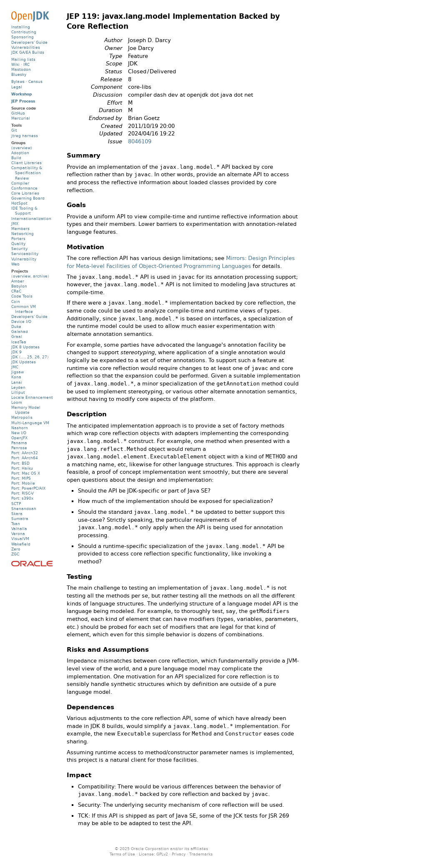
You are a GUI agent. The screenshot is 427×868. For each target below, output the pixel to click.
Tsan (16, 524)
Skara (17, 514)
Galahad (20, 331)
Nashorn (20, 428)
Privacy (179, 854)
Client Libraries (26, 163)
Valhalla (19, 529)
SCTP (16, 504)
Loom (17, 402)
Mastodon (21, 69)
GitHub (18, 113)
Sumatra (20, 519)
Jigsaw (18, 372)
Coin (16, 301)
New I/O (19, 433)
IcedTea (19, 342)
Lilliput (18, 392)
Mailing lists (23, 59)
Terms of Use (122, 854)
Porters (18, 239)
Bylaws (18, 81)
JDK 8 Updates (25, 347)
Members (20, 229)
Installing (21, 27)
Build (16, 158)
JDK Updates (24, 362)
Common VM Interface (24, 309)
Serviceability (25, 254)
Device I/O (21, 321)
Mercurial (21, 118)
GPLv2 (162, 854)
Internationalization (31, 219)
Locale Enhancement (32, 397)
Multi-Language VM (30, 423)
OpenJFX (19, 438)
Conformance (24, 188)
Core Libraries (25, 193)
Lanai (17, 382)
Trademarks (201, 854)
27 (45, 357)
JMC (15, 367)
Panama (19, 443)
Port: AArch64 (25, 458)
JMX (15, 224)
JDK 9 (16, 352)
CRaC (16, 291)
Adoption (20, 153)
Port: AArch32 (25, 453)
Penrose (19, 448)
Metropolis (22, 417)
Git (14, 130)
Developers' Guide (29, 42)
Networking (23, 234)
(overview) (22, 148)
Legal (17, 87)
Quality (18, 244)
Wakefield (21, 544)
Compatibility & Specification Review (27, 173)
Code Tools (22, 296)
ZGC (15, 554)
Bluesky (19, 74)
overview (22, 276)
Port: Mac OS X (26, 473)
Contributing (24, 32)
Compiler (20, 183)
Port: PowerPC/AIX (28, 488)
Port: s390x (22, 498)
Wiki (15, 64)
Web (15, 264)
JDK (15, 357)
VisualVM (20, 539)
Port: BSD (20, 463)
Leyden (18, 387)
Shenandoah (24, 509)
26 (37, 357)
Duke (16, 326)
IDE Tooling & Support (24, 211)
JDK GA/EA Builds (28, 52)
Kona (16, 377)
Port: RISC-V (23, 493)
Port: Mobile (23, 483)
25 (30, 357)
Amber (18, 281)
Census (35, 81)
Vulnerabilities (26, 47)
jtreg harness (25, 136)
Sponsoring (23, 37)
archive (40, 276)
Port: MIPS (21, 478)
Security (19, 249)
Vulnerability (24, 259)
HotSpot (19, 203)
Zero (16, 549)
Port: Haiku (22, 468)
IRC (26, 64)
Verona (18, 534)
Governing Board (28, 198)
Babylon (19, 286)
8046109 (140, 141)
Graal (17, 336)
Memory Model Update (26, 410)
